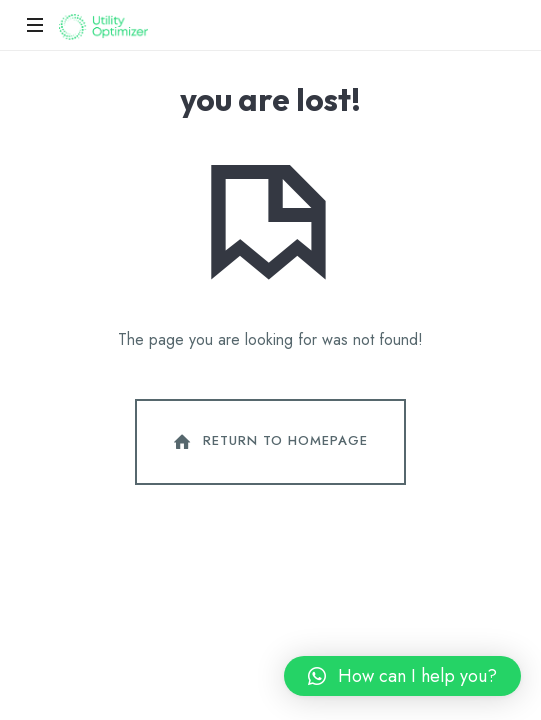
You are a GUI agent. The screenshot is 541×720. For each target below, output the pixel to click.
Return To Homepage (269, 442)
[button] (402, 676)
